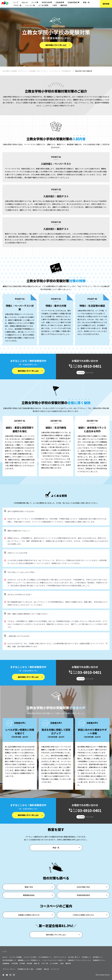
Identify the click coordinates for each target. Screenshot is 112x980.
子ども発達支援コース (45, 957)
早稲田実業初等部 (83, 895)
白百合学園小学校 (83, 887)
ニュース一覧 (30, 5)
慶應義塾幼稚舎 (29, 895)
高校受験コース (98, 957)
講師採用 (64, 5)
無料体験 (106, 4)
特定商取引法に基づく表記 (25, 969)
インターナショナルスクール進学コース (54, 960)
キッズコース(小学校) (30, 957)
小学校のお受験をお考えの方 (83, 915)
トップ (16, 2)
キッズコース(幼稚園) (15, 957)
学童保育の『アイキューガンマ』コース (79, 960)
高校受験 (29, 963)
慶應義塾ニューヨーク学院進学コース (29, 960)
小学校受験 (14, 963)
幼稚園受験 (6, 963)
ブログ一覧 (17, 5)
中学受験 (22, 963)
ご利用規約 (39, 969)
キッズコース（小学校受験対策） (62, 71)
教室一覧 (86, 2)
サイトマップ (55, 969)
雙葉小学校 (29, 887)
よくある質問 (43, 5)
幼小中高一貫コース (74, 957)
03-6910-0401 (90, 366)
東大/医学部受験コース (9, 960)
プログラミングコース (60, 957)
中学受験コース (86, 957)
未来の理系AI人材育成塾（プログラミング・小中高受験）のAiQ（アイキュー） (26, 71)
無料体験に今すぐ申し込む (56, 45)
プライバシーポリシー (9, 969)
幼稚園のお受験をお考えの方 (29, 915)
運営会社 (46, 969)
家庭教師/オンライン (99, 960)
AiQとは (25, 2)
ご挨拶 (54, 5)
